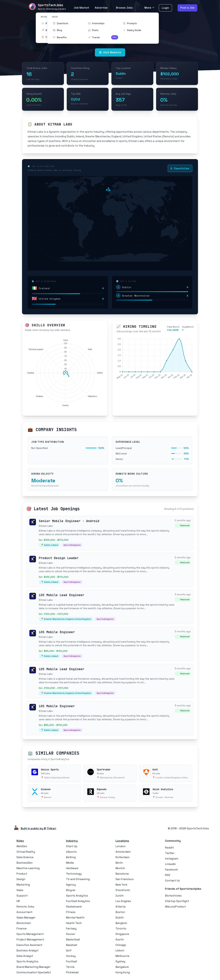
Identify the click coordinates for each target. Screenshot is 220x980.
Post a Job (187, 8)
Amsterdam (123, 852)
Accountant (24, 912)
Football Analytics (78, 901)
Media (70, 863)
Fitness (71, 912)
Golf (69, 950)
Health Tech (74, 923)
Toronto (121, 928)
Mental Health (75, 918)
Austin (120, 939)
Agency (71, 885)
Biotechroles (173, 896)
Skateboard (74, 907)
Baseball (71, 945)
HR (18, 901)
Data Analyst (25, 956)
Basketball (73, 939)
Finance (22, 928)
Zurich (120, 896)
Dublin (120, 918)
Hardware (72, 868)
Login (165, 8)
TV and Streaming (78, 879)
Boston (120, 912)
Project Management (30, 939)
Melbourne (122, 956)
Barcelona (122, 874)
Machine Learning (28, 868)
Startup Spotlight (177, 901)
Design (21, 879)
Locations (122, 841)
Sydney (120, 961)
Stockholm (123, 890)
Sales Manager (26, 918)
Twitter (170, 853)
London (120, 846)
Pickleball (72, 972)
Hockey (71, 956)
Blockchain (24, 923)
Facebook (171, 870)
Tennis (70, 967)
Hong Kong (123, 972)
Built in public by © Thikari (38, 828)
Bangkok (121, 923)
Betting (71, 857)
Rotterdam (122, 857)
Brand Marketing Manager (33, 967)
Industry (72, 841)
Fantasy (71, 928)
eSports (71, 852)
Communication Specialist (34, 972)
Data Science (25, 857)
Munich (120, 868)
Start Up (72, 846)
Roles (20, 841)
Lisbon (120, 950)
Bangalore (122, 967)
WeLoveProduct (175, 907)
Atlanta (120, 907)
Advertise (101, 8)
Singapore (122, 934)
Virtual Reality (26, 852)
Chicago (121, 945)
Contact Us (172, 881)
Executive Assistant (29, 945)
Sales (20, 890)
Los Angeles (123, 901)
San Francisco (125, 879)
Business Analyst (27, 950)
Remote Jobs (25, 907)
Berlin (119, 863)
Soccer (71, 934)
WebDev (22, 846)
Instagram (172, 859)
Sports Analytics (27, 961)
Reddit (169, 848)
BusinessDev (25, 863)
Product (22, 874)
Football (71, 961)
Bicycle (71, 890)
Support (22, 896)
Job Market (81, 8)
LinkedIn (170, 864)
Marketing (23, 885)
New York (121, 885)
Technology (74, 874)
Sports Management (30, 934)
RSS (168, 875)
